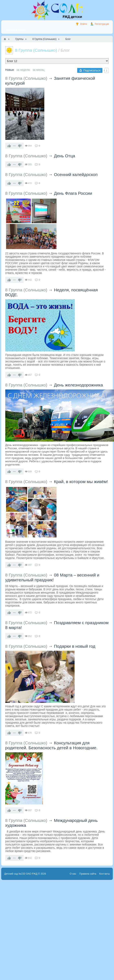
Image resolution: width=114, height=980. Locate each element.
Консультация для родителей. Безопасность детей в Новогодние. (51, 745)
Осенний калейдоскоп (76, 174)
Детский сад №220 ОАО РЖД (21, 874)
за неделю (23, 70)
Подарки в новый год (74, 646)
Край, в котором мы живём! (81, 482)
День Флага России (73, 193)
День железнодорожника (78, 385)
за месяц (38, 70)
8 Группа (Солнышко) (26, 78)
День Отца (64, 156)
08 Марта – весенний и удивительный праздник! (52, 577)
